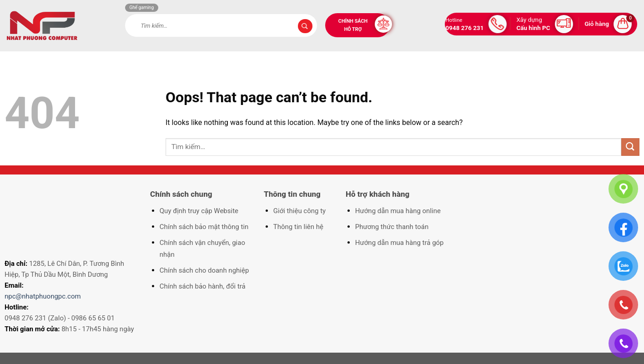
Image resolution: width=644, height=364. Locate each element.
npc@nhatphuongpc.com (43, 296)
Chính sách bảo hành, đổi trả (203, 286)
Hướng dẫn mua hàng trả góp (400, 243)
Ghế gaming (142, 7)
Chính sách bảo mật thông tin (204, 227)
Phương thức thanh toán (392, 227)
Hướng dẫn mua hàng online (398, 211)
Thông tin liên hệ (298, 227)
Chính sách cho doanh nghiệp (204, 270)
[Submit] (305, 26)
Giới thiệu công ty (299, 211)
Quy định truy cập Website (199, 211)
